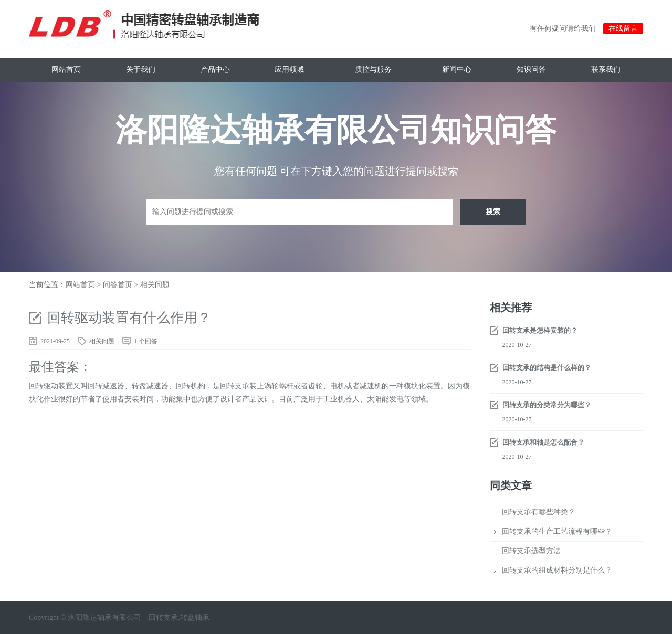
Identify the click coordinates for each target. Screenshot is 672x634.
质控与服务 (373, 70)
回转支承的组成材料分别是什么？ (557, 570)
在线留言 (623, 29)
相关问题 (155, 285)
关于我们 (141, 70)
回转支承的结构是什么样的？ (547, 368)
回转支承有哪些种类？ (539, 512)
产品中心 (215, 70)
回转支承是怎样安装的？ (540, 330)
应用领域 (289, 70)
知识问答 (531, 70)
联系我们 (606, 70)
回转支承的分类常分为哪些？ (547, 405)
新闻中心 (457, 70)
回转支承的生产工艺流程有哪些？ (557, 531)
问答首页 (118, 285)
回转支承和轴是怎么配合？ (543, 442)
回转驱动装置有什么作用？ (129, 318)
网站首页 (66, 70)
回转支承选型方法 (531, 551)
